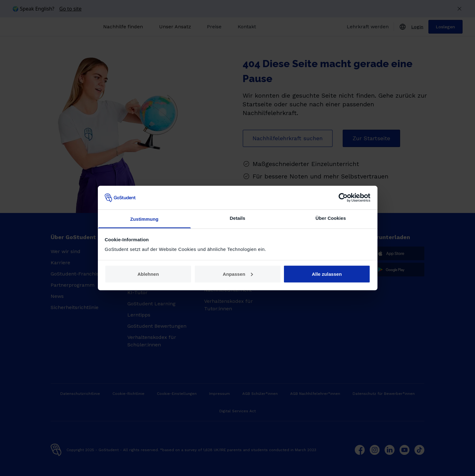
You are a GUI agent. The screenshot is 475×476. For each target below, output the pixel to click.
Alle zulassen (327, 274)
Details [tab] (238, 218)
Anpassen (238, 274)
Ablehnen (148, 274)
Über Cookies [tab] (331, 218)
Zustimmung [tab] (144, 219)
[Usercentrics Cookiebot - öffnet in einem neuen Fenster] (343, 197)
